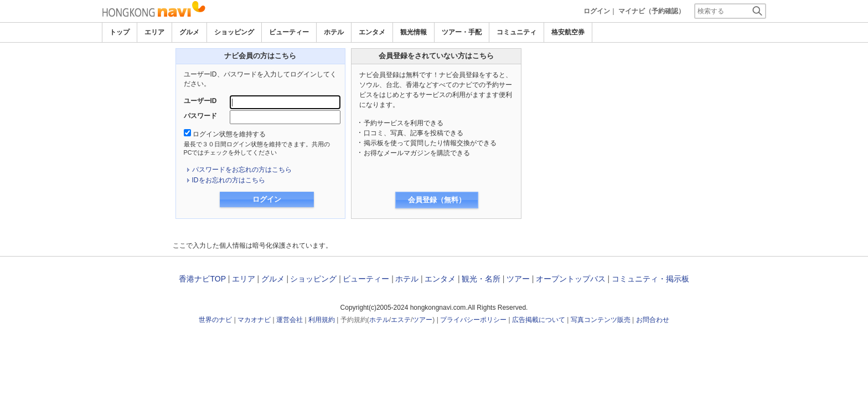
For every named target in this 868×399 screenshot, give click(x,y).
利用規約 (322, 320)
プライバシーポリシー (473, 320)
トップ (120, 32)
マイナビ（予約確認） (652, 11)
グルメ (189, 32)
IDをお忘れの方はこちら (229, 180)
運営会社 (290, 320)
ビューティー (289, 32)
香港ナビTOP (202, 279)
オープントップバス (571, 279)
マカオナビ (254, 320)
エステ (401, 320)
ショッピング (234, 32)
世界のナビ (215, 320)
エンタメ (372, 32)
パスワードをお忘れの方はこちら (242, 170)
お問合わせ (653, 320)
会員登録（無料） (437, 200)
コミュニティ (516, 32)
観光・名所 (481, 279)
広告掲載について (539, 320)
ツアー (518, 279)
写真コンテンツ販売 (601, 320)
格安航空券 (568, 32)
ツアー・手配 (462, 32)
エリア (154, 32)
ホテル (334, 32)
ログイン (597, 11)
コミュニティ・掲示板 (650, 279)
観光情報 (414, 32)
